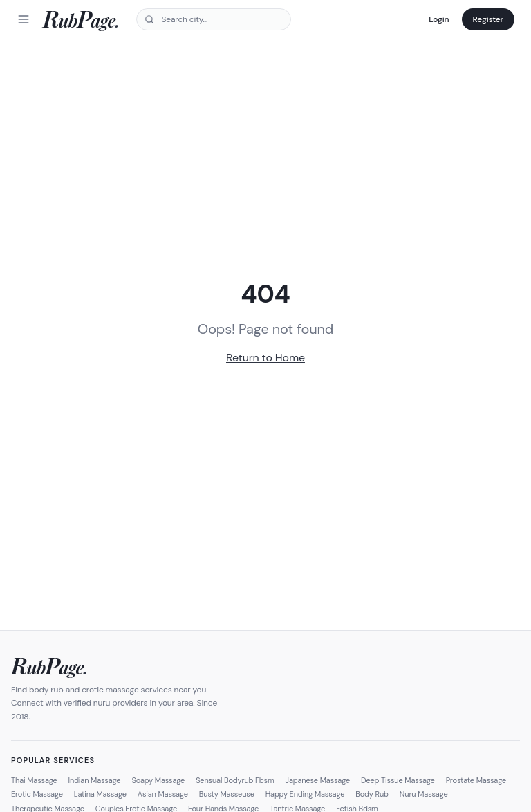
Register (488, 19)
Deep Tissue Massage (398, 780)
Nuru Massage (424, 794)
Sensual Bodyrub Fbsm (235, 780)
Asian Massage (163, 794)
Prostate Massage (476, 780)
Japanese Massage (318, 780)
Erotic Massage (37, 794)
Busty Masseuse (227, 794)
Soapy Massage (158, 780)
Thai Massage (34, 780)
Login (439, 19)
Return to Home (265, 358)
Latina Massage (100, 794)
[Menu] (24, 19)
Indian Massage (95, 780)
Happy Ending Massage (305, 794)
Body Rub (372, 794)
